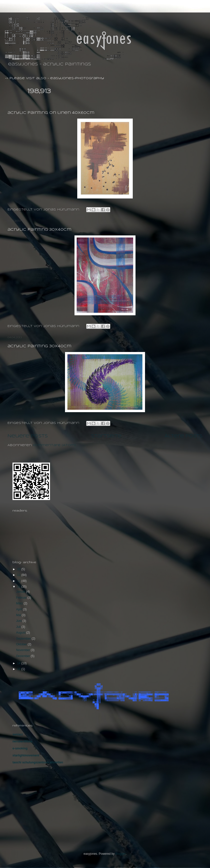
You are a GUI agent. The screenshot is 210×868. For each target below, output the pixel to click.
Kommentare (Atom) (54, 445)
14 (19, 663)
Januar (21, 592)
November (23, 650)
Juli (19, 627)
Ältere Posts (183, 436)
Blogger (121, 854)
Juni (19, 621)
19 (19, 669)
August (21, 633)
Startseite (106, 436)
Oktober (22, 644)
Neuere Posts (28, 436)
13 (19, 587)
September (24, 639)
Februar (22, 598)
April (19, 609)
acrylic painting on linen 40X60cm (51, 113)
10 (19, 569)
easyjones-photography (77, 78)
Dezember (23, 656)
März (20, 603)
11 (19, 575)
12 (19, 581)
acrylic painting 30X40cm (39, 230)
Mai (19, 615)
